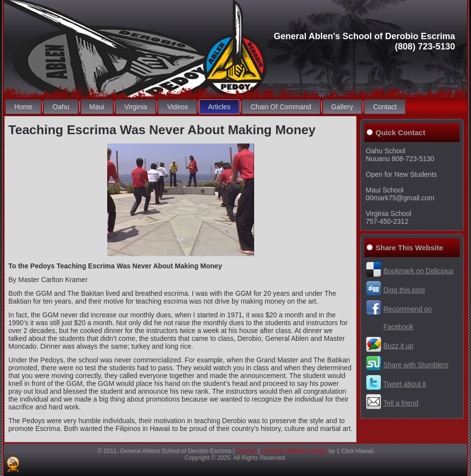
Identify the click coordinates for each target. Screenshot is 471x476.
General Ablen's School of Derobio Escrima (365, 36)
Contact (246, 451)
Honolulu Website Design (294, 451)
